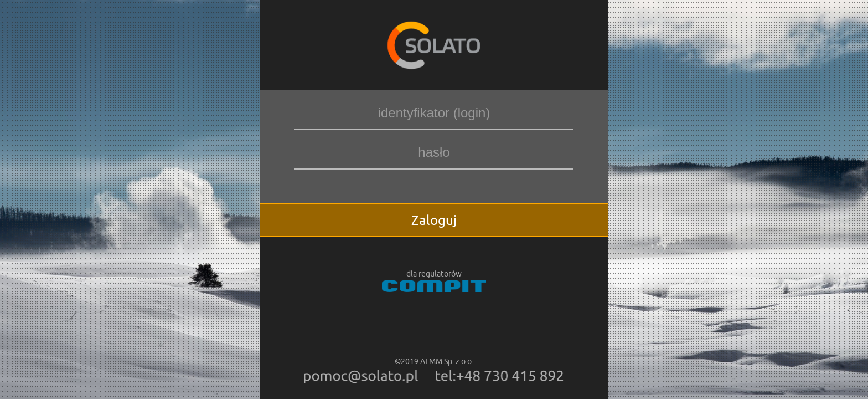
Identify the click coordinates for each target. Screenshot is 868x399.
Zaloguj (434, 220)
